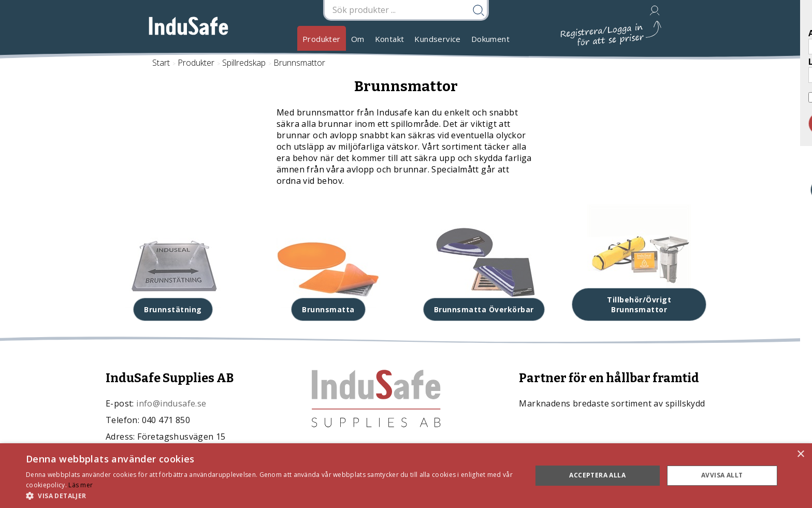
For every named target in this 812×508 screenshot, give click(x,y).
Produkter (322, 39)
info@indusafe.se (171, 403)
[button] (271, 495)
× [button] (800, 454)
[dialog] (406, 476)
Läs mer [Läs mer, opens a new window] (81, 485)
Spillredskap (244, 63)
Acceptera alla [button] (597, 475)
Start (161, 63)
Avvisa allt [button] (722, 475)
